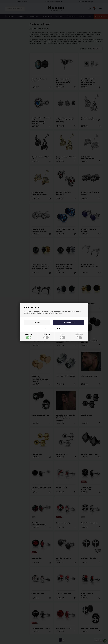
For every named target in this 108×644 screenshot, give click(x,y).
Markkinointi (46, 336)
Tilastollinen (79, 336)
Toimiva (63, 336)
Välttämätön (29, 336)
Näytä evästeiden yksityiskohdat (54, 329)
